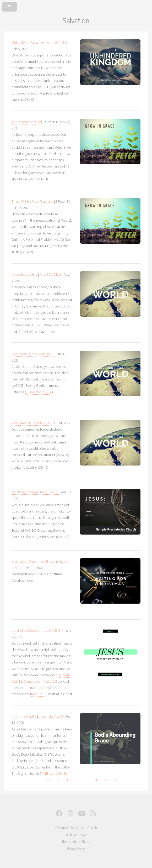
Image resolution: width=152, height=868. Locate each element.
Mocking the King (25, 492)
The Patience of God (27, 122)
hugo (83, 835)
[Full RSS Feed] (93, 814)
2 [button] (77, 780)
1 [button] (67, 780)
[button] (48, 780)
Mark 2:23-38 (40, 688)
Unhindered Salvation (28, 43)
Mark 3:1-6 (39, 694)
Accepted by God (25, 274)
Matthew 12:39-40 (54, 773)
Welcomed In (21, 423)
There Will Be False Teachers (32, 201)
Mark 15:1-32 (49, 492)
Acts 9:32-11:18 (51, 274)
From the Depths (24, 716)
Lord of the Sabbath (27, 630)
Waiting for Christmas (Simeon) (35, 561)
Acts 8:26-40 (42, 423)
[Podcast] (70, 814)
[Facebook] (59, 814)
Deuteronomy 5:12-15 (40, 681)
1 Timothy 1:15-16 (39, 392)
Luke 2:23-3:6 (53, 630)
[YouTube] (82, 814)
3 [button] (87, 780)
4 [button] (96, 780)
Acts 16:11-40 (56, 43)
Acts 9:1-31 (47, 354)
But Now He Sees (24, 354)
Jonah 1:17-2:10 (51, 716)
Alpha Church (81, 842)
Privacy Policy (76, 849)
